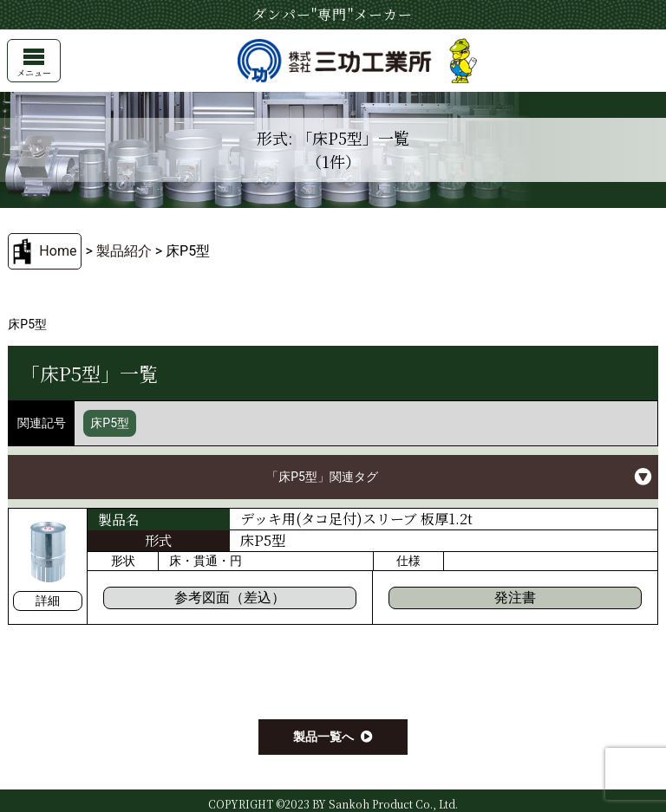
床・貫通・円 (206, 561)
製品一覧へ (323, 737)
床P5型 (110, 423)
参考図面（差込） (230, 598)
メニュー (34, 64)
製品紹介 (124, 251)
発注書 (515, 598)
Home (58, 251)
